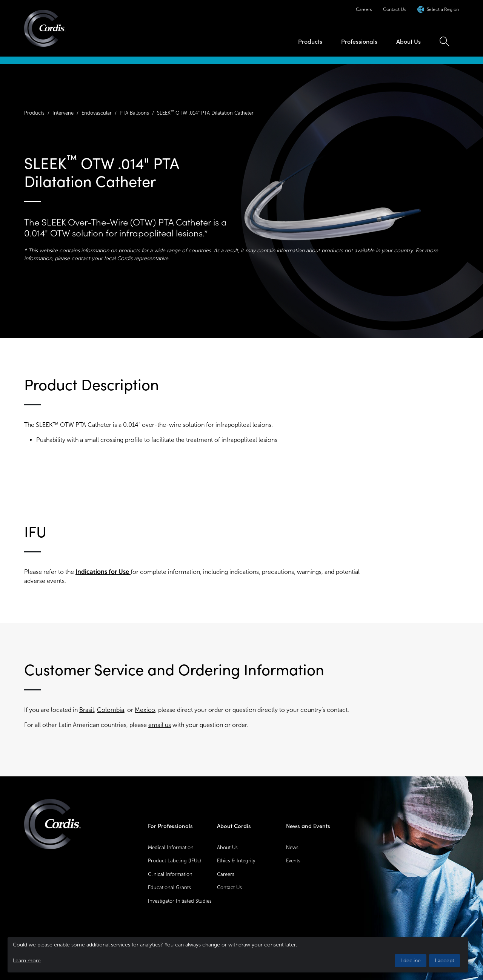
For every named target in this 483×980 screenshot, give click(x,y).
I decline (411, 961)
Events (293, 861)
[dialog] (238, 955)
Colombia (111, 710)
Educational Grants (169, 887)
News (292, 847)
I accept (445, 961)
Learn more (27, 961)
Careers (364, 9)
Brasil (87, 710)
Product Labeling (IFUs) (175, 861)
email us (160, 725)
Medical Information (171, 847)
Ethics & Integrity (236, 861)
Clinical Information (170, 874)
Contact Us (395, 9)
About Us (408, 41)
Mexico (145, 710)
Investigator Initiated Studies (180, 901)
